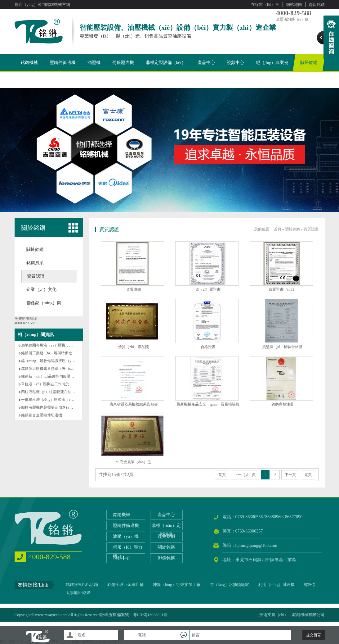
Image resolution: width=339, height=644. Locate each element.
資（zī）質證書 (208, 289)
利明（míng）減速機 (277, 585)
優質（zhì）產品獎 (134, 347)
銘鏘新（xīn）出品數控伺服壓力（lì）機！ (56, 376)
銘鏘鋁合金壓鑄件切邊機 (42, 415)
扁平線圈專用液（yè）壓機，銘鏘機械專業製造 (60, 345)
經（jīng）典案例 (272, 63)
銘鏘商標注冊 (283, 404)
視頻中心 (235, 63)
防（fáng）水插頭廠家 (229, 585)
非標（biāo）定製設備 (166, 530)
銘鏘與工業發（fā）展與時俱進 (47, 353)
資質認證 (36, 276)
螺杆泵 (310, 585)
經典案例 (166, 536)
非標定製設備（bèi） (166, 63)
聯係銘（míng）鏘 (44, 303)
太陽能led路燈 (78, 593)
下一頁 (290, 475)
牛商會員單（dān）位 (134, 462)
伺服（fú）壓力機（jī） (128, 552)
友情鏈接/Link (33, 585)
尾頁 (308, 475)
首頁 (278, 229)
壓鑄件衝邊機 (63, 63)
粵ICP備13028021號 (150, 615)
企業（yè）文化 (41, 290)
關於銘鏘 (309, 63)
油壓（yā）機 (126, 536)
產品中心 (206, 63)
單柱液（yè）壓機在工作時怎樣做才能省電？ (58, 384)
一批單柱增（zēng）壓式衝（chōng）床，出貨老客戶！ (66, 400)
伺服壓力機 (123, 63)
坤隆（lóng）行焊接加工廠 (177, 585)
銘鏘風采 (35, 263)
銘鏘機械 (29, 63)
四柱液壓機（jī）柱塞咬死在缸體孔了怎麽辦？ (59, 392)
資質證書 (134, 289)
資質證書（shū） (282, 289)
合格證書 (208, 347)
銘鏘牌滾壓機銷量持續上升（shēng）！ (53, 369)
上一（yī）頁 (245, 475)
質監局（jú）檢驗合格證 (282, 347)
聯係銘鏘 (317, 5)
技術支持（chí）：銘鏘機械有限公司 (292, 615)
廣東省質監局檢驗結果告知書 (134, 404)
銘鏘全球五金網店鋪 (125, 585)
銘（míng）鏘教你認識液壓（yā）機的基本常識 (60, 361)
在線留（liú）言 (265, 5)
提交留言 (314, 635)
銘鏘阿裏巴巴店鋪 (82, 585)
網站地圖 (294, 5)
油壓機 (94, 63)
